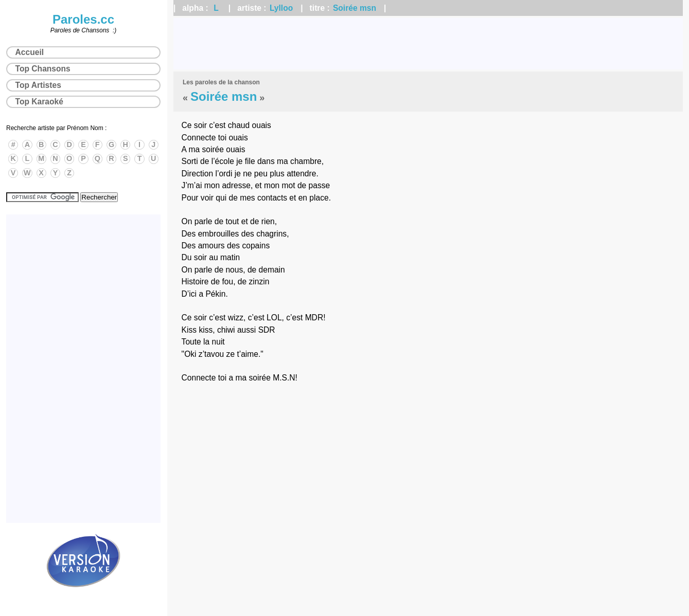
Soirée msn (355, 8)
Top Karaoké (39, 102)
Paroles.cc (83, 19)
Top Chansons (43, 69)
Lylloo (281, 8)
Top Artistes (38, 85)
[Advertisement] (428, 44)
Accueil (30, 52)
